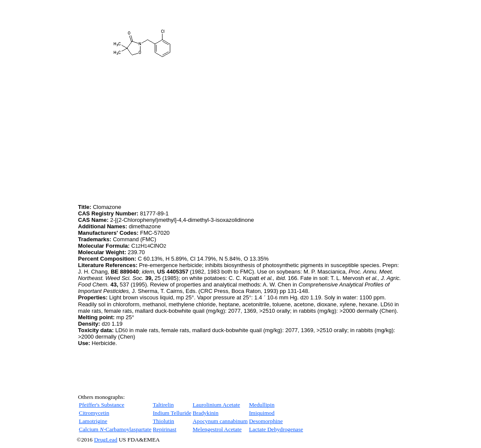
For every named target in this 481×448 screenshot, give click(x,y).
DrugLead (106, 440)
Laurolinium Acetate (216, 405)
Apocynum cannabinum (220, 421)
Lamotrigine (93, 421)
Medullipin (262, 405)
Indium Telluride (172, 413)
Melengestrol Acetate (217, 429)
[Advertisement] (150, 142)
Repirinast (164, 429)
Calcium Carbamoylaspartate (115, 429)
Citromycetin (94, 413)
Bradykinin (206, 413)
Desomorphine (266, 421)
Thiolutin (163, 421)
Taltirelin (163, 405)
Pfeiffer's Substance (102, 405)
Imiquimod (262, 413)
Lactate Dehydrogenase (276, 429)
